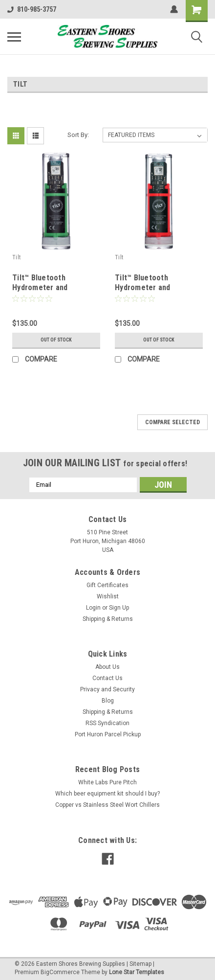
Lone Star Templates (137, 972)
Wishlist (108, 596)
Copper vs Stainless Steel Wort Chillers (107, 805)
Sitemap (140, 964)
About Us (107, 667)
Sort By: (78, 135)
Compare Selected (172, 422)
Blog (108, 701)
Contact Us (107, 678)
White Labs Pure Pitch (107, 782)
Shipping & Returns (108, 619)
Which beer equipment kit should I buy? (107, 794)
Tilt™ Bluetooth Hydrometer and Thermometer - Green (51, 287)
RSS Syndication (107, 723)
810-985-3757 (32, 9)
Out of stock (56, 340)
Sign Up (119, 608)
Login (93, 608)
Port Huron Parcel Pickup (108, 734)
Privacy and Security (107, 689)
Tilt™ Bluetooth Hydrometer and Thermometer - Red (149, 287)
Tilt (16, 257)
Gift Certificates (107, 585)
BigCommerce (60, 972)
